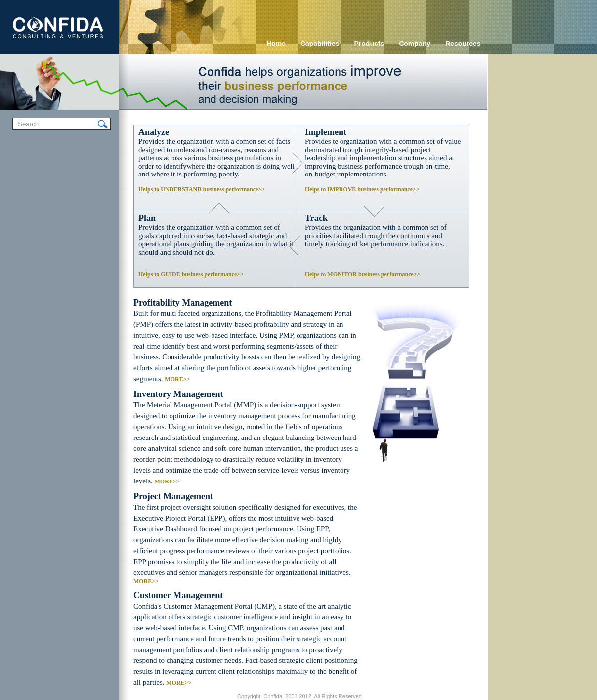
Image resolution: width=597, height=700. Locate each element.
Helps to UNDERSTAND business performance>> (202, 189)
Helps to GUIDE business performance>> (191, 274)
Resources (463, 44)
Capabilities (320, 44)
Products (369, 44)
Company (415, 44)
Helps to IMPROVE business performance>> (362, 189)
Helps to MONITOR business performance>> (362, 274)
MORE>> (177, 379)
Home (276, 44)
